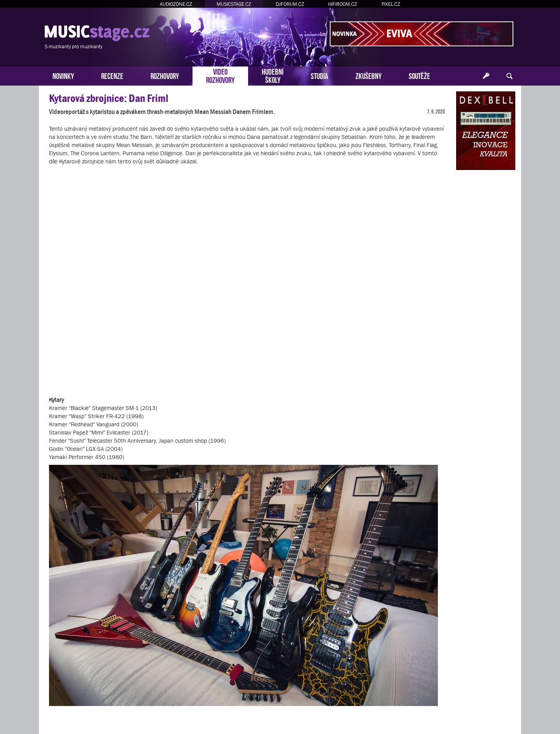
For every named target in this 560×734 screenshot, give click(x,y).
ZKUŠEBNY (368, 75)
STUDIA (319, 75)
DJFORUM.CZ (290, 4)
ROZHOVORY (165, 75)
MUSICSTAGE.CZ (234, 4)
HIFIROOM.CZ (343, 4)
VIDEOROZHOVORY (220, 75)
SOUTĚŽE (419, 75)
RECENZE (112, 75)
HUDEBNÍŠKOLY (273, 75)
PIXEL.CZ (391, 4)
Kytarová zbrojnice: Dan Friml (109, 98)
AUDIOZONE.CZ (176, 4)
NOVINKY (63, 75)
